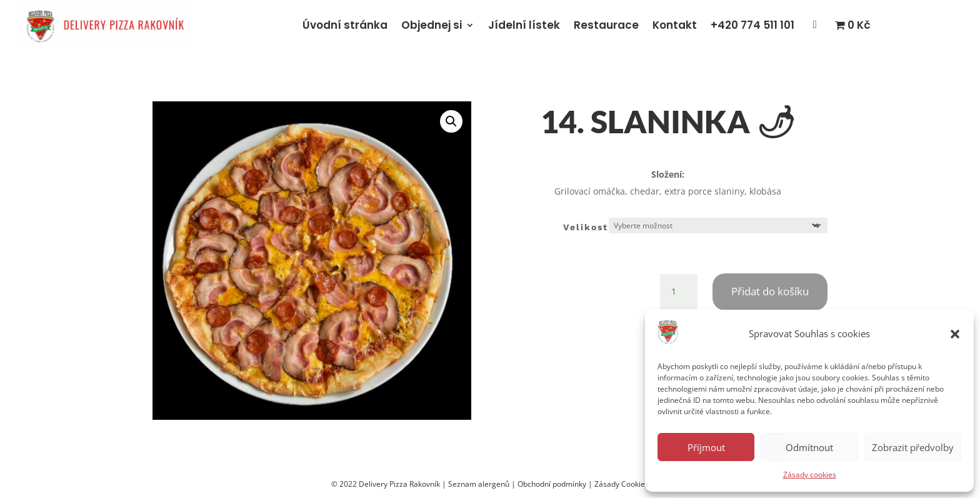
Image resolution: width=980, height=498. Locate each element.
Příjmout (706, 447)
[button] (955, 334)
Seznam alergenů (479, 484)
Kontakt (675, 25)
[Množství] (679, 292)
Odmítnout (809, 447)
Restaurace (606, 25)
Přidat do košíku (770, 291)
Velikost (586, 227)
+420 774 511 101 (752, 25)
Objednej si (432, 25)
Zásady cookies (810, 475)
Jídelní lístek (524, 25)
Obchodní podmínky (552, 484)
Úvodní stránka (345, 25)
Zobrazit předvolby (913, 447)
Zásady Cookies (622, 484)
